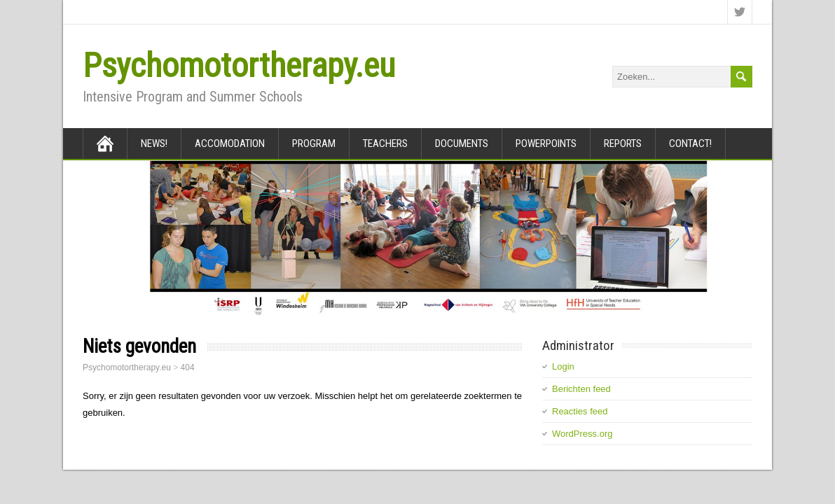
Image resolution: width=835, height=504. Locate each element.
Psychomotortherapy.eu (239, 65)
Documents (462, 143)
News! (154, 143)
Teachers (385, 143)
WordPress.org (582, 434)
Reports (623, 143)
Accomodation (230, 143)
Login (563, 366)
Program (314, 143)
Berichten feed (581, 389)
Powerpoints (546, 143)
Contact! (690, 143)
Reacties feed (580, 411)
